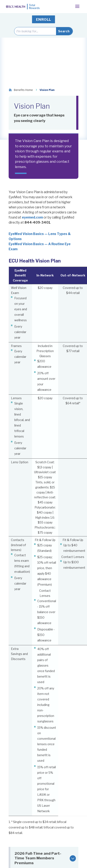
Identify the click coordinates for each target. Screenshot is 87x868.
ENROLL (44, 19)
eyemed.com (32, 217)
